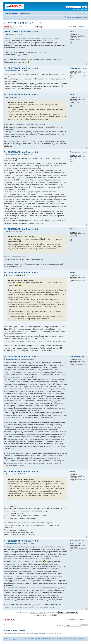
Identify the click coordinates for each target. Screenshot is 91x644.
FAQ (68, 17)
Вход (85, 17)
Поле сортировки (62, 612)
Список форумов (12, 14)
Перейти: (60, 625)
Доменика (9, 275)
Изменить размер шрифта (85, 13)
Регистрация (77, 17)
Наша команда (29, 639)
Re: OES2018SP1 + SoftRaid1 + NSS (21, 68)
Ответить (9, 27)
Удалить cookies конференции (45, 639)
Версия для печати (81, 13)
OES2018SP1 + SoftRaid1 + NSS (22, 23)
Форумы (23, 14)
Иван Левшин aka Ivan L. (14, 71)
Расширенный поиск (80, 9)
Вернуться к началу (86, 64)
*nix (28, 14)
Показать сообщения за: (29, 612)
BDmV (8, 34)
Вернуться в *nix (10, 625)
